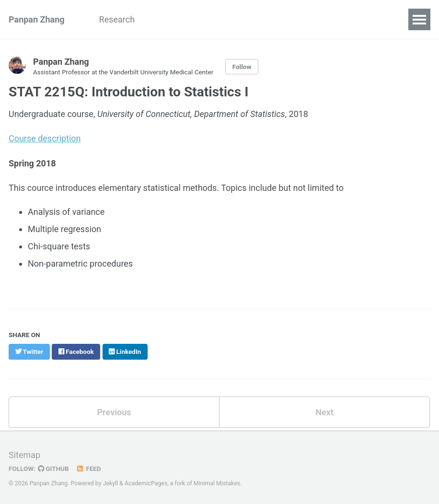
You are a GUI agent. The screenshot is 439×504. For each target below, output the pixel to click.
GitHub (53, 467)
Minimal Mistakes (217, 482)
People (165, 19)
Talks (322, 19)
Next (324, 411)
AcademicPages (146, 482)
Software (277, 19)
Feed (89, 467)
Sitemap (24, 453)
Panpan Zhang (37, 19)
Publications (219, 19)
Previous (114, 411)
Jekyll (111, 482)
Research (117, 19)
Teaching (367, 19)
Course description (45, 138)
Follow (242, 67)
